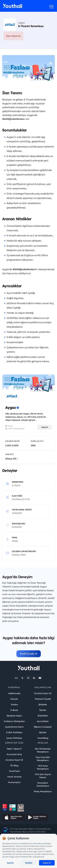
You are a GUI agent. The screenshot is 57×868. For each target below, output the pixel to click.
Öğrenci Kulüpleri (43, 727)
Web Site (9, 454)
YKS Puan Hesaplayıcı (43, 767)
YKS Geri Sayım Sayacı (43, 776)
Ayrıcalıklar (43, 721)
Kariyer (14, 699)
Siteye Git (12, 459)
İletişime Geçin (14, 716)
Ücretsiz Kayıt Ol (43, 693)
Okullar (43, 732)
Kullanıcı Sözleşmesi (14, 721)
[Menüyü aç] (52, 7)
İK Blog (14, 766)
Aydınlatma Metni (14, 727)
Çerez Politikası (14, 738)
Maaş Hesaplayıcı (43, 791)
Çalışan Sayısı (12, 441)
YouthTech (14, 771)
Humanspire (14, 782)
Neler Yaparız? (14, 749)
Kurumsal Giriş (14, 754)
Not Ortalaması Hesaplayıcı (43, 750)
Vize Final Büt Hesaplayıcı (43, 759)
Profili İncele (29, 654)
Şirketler (43, 705)
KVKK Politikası (14, 732)
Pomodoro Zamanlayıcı (43, 784)
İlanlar (43, 710)
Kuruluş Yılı (37, 441)
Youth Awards (14, 777)
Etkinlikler (43, 716)
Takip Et (45, 427)
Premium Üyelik (43, 699)
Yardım (14, 705)
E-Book (14, 710)
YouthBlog (43, 738)
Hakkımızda (14, 693)
